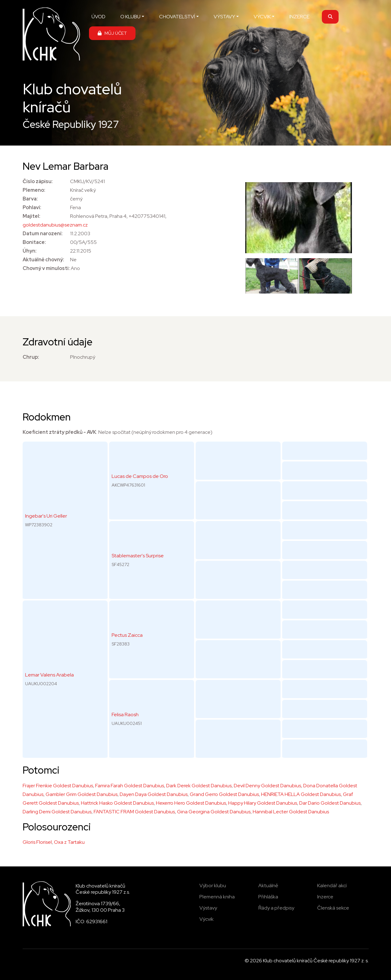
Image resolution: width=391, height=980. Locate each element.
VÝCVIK (262, 17)
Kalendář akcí (332, 886)
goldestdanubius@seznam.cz (55, 225)
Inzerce (325, 897)
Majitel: (31, 216)
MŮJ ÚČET (112, 33)
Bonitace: (34, 242)
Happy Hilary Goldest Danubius (263, 803)
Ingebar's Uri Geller (46, 516)
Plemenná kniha (217, 897)
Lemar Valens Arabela (49, 675)
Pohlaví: (32, 207)
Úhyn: (30, 251)
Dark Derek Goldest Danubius (199, 786)
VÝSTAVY (224, 17)
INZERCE (299, 17)
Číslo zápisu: (38, 181)
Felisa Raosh (125, 715)
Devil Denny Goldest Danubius (267, 786)
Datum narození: (43, 234)
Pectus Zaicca (127, 635)
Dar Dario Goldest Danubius (330, 803)
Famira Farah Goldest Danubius (130, 786)
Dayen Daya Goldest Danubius (154, 794)
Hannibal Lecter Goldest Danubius (291, 812)
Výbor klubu (213, 886)
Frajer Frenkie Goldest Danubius (58, 786)
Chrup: (31, 357)
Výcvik (207, 919)
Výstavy (208, 908)
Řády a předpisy (276, 908)
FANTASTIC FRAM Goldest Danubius (134, 812)
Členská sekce (333, 908)
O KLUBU (130, 17)
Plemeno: (34, 190)
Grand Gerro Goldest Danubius (224, 794)
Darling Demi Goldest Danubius (57, 812)
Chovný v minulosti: (46, 268)
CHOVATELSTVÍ (177, 17)
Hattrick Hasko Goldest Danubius (117, 803)
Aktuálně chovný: (43, 260)
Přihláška (268, 897)
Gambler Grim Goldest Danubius (82, 794)
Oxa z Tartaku (69, 842)
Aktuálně (268, 886)
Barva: (30, 199)
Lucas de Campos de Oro (140, 476)
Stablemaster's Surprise (138, 556)
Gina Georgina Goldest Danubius (214, 812)
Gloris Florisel (37, 842)
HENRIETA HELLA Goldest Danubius (301, 794)
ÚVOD (98, 17)
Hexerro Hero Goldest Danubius (191, 803)
